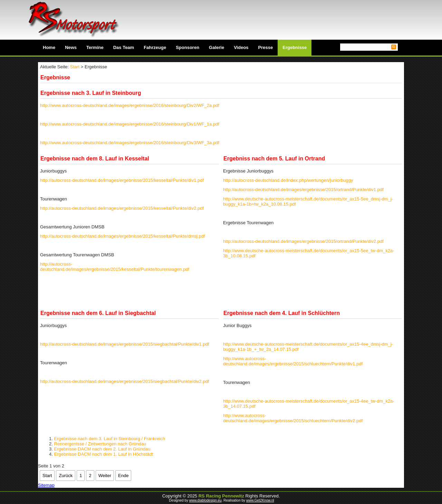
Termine (95, 47)
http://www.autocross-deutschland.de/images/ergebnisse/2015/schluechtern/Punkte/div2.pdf (293, 418)
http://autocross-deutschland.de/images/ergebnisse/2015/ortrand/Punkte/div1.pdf (303, 190)
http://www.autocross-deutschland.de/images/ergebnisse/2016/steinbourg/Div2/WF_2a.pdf (130, 105)
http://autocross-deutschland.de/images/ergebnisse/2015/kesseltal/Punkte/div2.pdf (122, 208)
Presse (266, 47)
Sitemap (46, 485)
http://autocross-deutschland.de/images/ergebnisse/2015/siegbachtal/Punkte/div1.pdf (124, 344)
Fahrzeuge (155, 47)
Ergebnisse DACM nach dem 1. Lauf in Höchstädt (103, 454)
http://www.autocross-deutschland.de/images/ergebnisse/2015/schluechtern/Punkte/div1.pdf (293, 361)
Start (75, 67)
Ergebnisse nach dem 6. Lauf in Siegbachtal (98, 313)
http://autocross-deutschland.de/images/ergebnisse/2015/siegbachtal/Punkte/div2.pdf (124, 381)
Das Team (124, 47)
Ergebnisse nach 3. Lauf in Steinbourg (91, 93)
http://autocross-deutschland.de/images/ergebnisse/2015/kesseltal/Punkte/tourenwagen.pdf (115, 267)
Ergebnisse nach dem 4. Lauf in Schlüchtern (282, 313)
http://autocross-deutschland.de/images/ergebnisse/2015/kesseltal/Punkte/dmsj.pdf (123, 236)
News (71, 47)
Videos (241, 47)
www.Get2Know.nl (260, 500)
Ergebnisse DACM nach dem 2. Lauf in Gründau (102, 449)
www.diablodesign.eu (205, 500)
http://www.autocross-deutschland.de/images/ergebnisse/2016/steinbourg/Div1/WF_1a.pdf (130, 124)
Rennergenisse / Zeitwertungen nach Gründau (100, 444)
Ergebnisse (295, 47)
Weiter (105, 476)
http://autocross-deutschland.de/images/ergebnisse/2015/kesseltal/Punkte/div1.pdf (122, 180)
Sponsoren (188, 47)
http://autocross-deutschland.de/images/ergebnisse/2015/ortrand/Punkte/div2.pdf (303, 241)
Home (49, 47)
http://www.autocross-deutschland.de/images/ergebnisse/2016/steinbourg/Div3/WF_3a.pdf (130, 143)
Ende (123, 476)
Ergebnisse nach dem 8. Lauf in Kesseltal (95, 159)
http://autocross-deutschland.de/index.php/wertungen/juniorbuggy (288, 180)
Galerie (217, 47)
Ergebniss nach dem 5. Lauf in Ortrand (274, 159)
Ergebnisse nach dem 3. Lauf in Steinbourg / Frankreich (109, 439)
